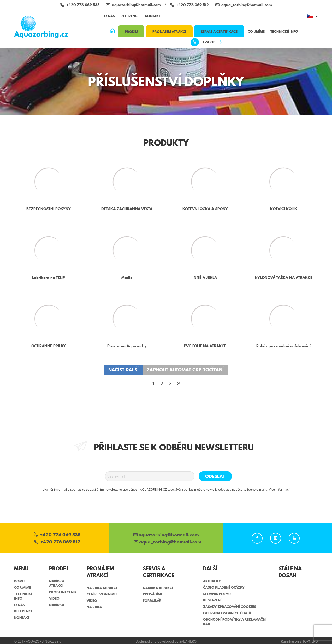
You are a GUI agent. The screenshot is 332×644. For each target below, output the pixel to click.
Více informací (279, 489)
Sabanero (188, 641)
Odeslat (215, 476)
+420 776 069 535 (57, 535)
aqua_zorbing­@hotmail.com (168, 542)
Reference (130, 16)
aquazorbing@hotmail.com (166, 535)
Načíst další (123, 370)
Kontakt (153, 16)
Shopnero (309, 641)
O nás (109, 16)
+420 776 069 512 (57, 542)
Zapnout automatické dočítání (185, 370)
